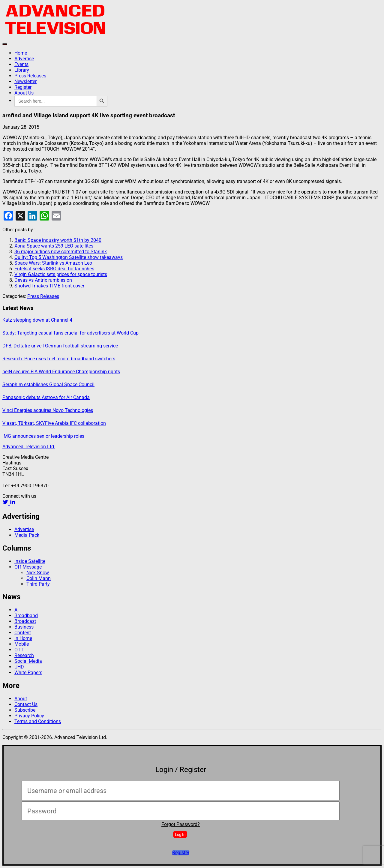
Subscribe (25, 710)
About (21, 699)
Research (24, 655)
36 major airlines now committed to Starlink (61, 252)
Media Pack (27, 535)
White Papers (28, 673)
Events (21, 64)
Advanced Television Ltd (29, 447)
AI (16, 610)
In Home (23, 638)
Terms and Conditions (38, 721)
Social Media (28, 661)
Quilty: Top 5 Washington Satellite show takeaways (69, 257)
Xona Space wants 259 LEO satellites (54, 246)
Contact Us (26, 704)
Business (24, 627)
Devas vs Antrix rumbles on (43, 280)
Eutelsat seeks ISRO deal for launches (54, 269)
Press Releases (30, 76)
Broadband (26, 616)
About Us (24, 93)
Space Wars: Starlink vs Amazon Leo (53, 263)
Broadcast (25, 621)
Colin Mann (39, 578)
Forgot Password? (181, 824)
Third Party (38, 584)
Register (23, 87)
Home (21, 53)
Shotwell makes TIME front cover (49, 286)
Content (23, 633)
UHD (19, 667)
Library (22, 70)
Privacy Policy (29, 716)
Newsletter (25, 81)
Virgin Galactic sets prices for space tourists (61, 274)
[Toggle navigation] (5, 44)
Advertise (24, 59)
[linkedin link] (13, 503)
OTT (19, 650)
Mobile (22, 644)
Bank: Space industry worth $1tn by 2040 (58, 240)
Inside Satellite (30, 561)
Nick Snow (38, 573)
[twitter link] (6, 503)
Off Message (28, 567)
